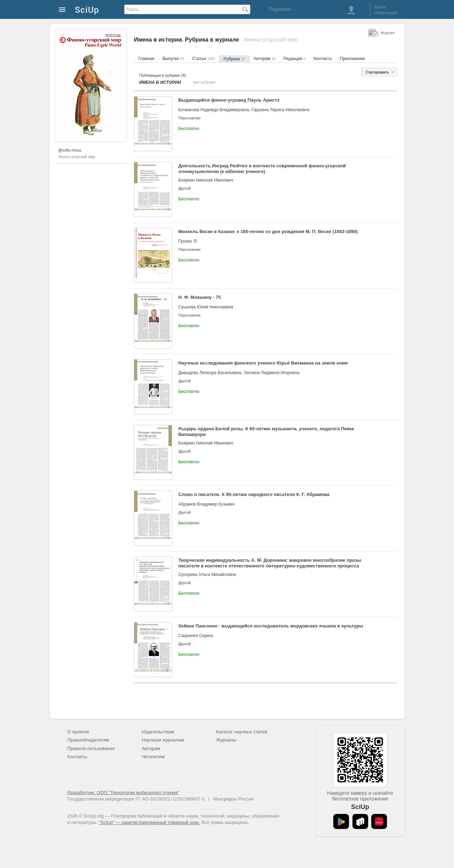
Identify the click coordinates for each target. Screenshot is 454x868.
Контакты (323, 59)
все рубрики (204, 82)
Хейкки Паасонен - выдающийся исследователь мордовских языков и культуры (271, 626)
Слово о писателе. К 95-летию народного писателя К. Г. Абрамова (254, 494)
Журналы (226, 740)
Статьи (203, 59)
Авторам (264, 59)
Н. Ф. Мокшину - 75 (199, 297)
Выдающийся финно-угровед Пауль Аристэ (229, 100)
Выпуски (173, 59)
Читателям (153, 757)
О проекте (78, 732)
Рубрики (234, 59)
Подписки (280, 9)
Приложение (352, 59)
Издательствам (158, 732)
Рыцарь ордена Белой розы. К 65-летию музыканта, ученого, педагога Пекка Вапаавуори (266, 432)
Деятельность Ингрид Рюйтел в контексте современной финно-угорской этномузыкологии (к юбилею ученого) (262, 169)
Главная (146, 59)
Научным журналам (163, 740)
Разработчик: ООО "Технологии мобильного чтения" (123, 792)
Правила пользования (91, 748)
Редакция (295, 59)
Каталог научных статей (242, 732)
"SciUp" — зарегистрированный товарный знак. (150, 822)
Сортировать (377, 72)
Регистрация (386, 13)
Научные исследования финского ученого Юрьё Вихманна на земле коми (263, 363)
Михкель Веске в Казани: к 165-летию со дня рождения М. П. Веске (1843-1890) (268, 231)
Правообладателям (88, 740)
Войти (380, 7)
